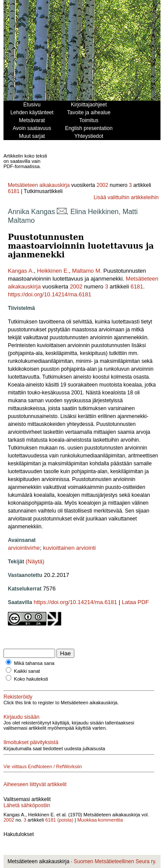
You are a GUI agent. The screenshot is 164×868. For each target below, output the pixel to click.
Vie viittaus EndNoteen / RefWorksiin (43, 766)
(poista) (65, 820)
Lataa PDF (135, 602)
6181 (14, 191)
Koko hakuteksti (31, 679)
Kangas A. (21, 271)
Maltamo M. (87, 271)
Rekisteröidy (18, 697)
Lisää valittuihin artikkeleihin (126, 197)
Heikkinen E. (53, 271)
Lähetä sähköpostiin (27, 805)
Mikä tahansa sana (34, 663)
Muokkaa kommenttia (100, 820)
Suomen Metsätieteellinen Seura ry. (115, 861)
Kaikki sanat (27, 671)
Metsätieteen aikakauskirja (39, 185)
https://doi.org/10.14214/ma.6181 (50, 294)
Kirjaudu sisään (21, 717)
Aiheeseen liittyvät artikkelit (35, 784)
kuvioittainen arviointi (69, 548)
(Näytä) (35, 561)
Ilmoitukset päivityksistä (31, 742)
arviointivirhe (24, 548)
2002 (103, 185)
